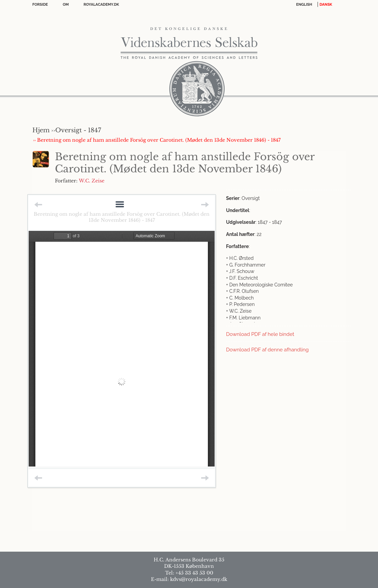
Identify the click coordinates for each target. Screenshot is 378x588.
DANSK (326, 5)
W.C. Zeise (92, 181)
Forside (40, 5)
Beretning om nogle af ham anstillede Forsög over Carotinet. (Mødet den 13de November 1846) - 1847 (122, 217)
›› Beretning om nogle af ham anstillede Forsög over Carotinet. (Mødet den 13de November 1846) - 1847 (157, 140)
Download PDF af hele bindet (260, 334)
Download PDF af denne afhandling (267, 350)
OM (66, 5)
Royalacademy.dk (101, 5)
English (304, 5)
